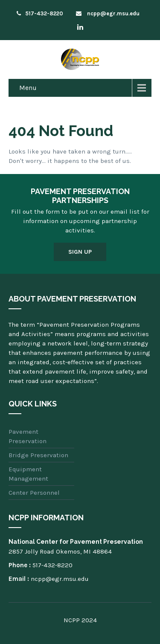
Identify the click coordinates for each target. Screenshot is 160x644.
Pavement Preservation (28, 436)
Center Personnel (34, 493)
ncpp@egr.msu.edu (108, 13)
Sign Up (80, 252)
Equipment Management (28, 474)
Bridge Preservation (38, 455)
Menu (28, 88)
